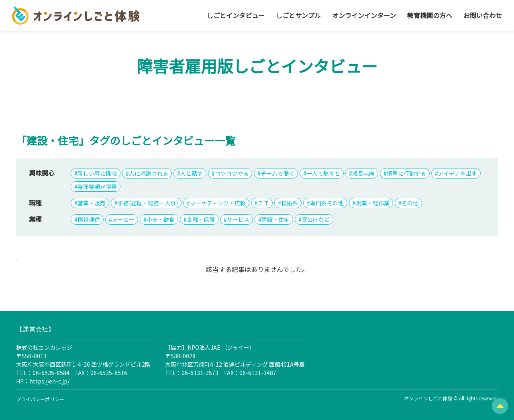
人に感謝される (149, 173)
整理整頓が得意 (97, 187)
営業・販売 (92, 203)
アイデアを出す (458, 173)
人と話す (192, 173)
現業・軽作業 (373, 203)
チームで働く (277, 173)
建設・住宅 (275, 219)
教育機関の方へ (430, 15)
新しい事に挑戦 (97, 173)
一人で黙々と (323, 173)
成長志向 (363, 173)
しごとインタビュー (236, 15)
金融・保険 (201, 219)
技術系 (290, 203)
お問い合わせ (483, 15)
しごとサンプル (298, 15)
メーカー (123, 219)
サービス (238, 219)
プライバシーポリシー (40, 399)
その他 (410, 203)
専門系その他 (327, 203)
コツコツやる (232, 173)
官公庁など (316, 219)
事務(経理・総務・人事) (148, 203)
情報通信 (89, 219)
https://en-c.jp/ (49, 381)
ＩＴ (263, 203)
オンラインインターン (364, 15)
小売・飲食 (161, 219)
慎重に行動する (406, 173)
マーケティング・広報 (218, 203)
